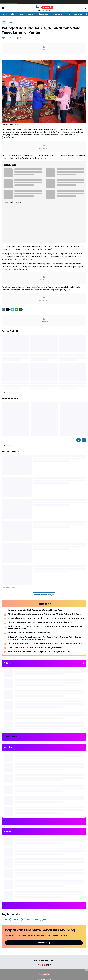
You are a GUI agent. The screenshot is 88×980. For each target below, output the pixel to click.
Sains (68, 14)
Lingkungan (43, 14)
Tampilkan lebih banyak (44, 595)
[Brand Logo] (44, 965)
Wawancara (57, 14)
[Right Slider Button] (86, 14)
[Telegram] (12, 309)
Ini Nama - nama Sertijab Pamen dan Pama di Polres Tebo (35, 610)
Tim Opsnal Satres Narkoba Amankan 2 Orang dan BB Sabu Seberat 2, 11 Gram (45, 614)
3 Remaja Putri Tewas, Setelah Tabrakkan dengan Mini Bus (35, 648)
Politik (13, 14)
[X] (8, 309)
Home (4, 14)
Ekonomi (32, 14)
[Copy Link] (21, 309)
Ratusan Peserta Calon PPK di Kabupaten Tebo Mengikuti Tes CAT (39, 652)
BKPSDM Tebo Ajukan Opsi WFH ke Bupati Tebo (30, 633)
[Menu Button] (3, 8)
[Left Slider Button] (78, 440)
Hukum (22, 14)
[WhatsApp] (16, 309)
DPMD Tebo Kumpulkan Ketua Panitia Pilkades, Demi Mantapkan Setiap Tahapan (46, 618)
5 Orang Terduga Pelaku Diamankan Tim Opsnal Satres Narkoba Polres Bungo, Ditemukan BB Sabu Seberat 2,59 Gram (45, 638)
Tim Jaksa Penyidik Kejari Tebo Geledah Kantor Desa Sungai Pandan (40, 622)
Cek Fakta (78, 14)
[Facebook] (3, 309)
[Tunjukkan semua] (83, 663)
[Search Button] (85, 8)
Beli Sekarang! (44, 943)
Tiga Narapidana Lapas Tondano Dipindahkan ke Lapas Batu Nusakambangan (45, 643)
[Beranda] (4, 22)
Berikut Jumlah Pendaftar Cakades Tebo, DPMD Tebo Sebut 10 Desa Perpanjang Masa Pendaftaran (46, 628)
